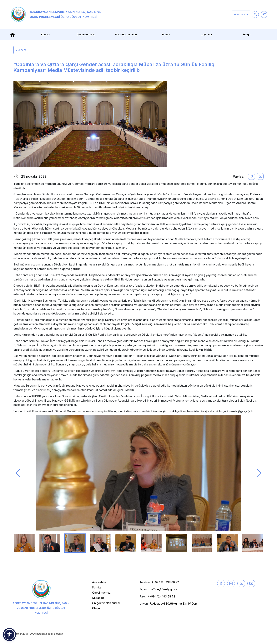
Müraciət (98, 598)
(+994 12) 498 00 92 (165, 582)
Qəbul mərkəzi (102, 593)
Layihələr (206, 34)
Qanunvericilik (86, 34)
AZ (264, 14)
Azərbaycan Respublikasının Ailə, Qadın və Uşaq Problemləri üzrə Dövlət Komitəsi (56, 14)
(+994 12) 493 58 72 (162, 596)
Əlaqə (247, 34)
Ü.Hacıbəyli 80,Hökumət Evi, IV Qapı (174, 604)
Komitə (45, 34)
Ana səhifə (99, 582)
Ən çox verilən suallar (106, 603)
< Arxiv (21, 50)
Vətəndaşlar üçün (126, 34)
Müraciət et (241, 14)
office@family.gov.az (165, 589)
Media (166, 34)
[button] (18, 473)
